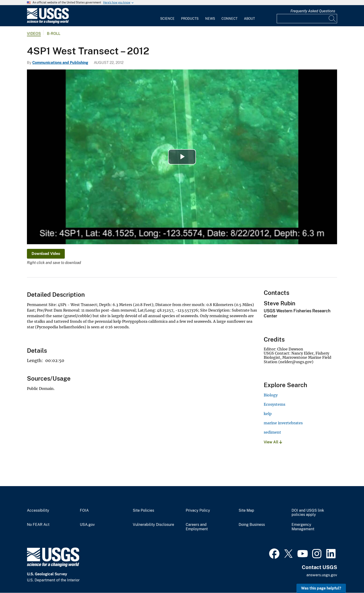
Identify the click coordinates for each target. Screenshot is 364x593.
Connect (229, 19)
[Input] (307, 19)
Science (167, 19)
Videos (34, 34)
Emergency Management (303, 527)
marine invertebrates (283, 423)
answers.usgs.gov (322, 575)
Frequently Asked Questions (313, 11)
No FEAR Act (38, 525)
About (249, 19)
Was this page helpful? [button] (321, 588)
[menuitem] (167, 16)
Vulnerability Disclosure (153, 525)
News (210, 19)
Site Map (246, 511)
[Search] (332, 19)
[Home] (48, 22)
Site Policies (143, 511)
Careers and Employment (197, 527)
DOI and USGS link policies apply (308, 513)
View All (273, 442)
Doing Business (252, 525)
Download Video (46, 254)
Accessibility (38, 511)
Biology (271, 395)
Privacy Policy (198, 511)
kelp (268, 414)
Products (190, 19)
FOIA (84, 511)
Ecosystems (275, 404)
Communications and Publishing (60, 63)
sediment (272, 432)
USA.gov (87, 525)
